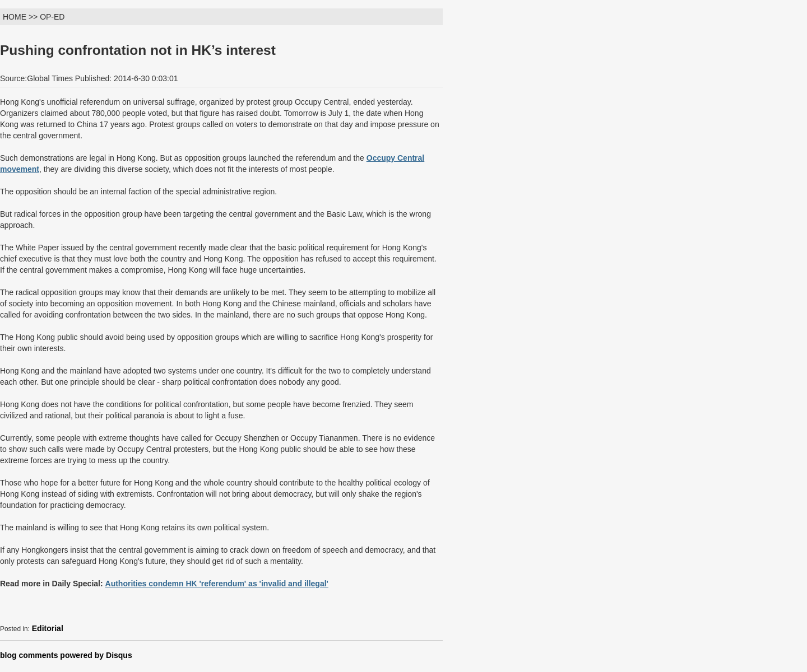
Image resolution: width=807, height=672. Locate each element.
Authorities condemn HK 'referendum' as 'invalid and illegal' (217, 584)
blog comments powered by (66, 655)
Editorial (48, 628)
